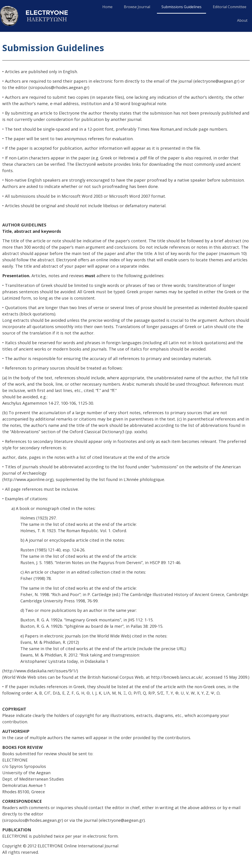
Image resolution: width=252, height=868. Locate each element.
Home (107, 7)
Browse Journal (137, 7)
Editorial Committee (230, 7)
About (242, 20)
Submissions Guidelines (181, 7)
